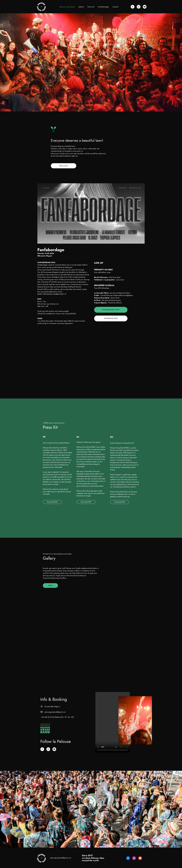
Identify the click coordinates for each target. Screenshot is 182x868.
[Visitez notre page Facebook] (133, 7)
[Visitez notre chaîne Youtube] (145, 7)
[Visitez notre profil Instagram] (139, 7)
